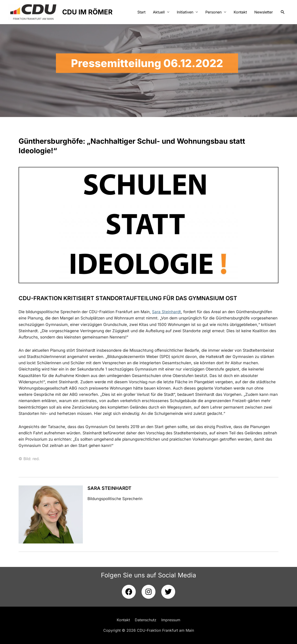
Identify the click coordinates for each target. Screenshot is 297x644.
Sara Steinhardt (109, 488)
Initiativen (185, 12)
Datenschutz (146, 620)
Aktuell (159, 12)
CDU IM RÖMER (87, 12)
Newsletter (264, 12)
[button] (283, 12)
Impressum (171, 620)
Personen (213, 12)
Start (141, 12)
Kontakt (240, 12)
